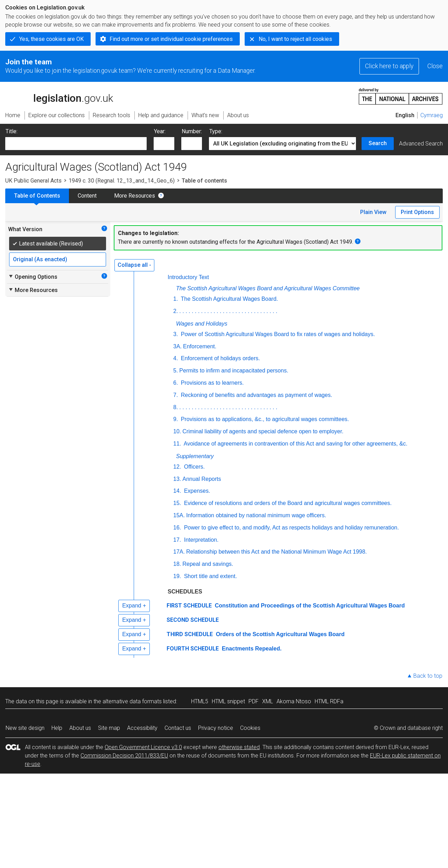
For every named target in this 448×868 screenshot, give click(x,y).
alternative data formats (132, 701)
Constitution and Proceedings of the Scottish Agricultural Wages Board (309, 606)
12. (177, 467)
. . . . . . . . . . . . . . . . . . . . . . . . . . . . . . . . (228, 311)
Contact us (178, 728)
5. (176, 371)
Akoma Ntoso (294, 701)
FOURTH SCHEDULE (193, 649)
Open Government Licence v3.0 (143, 747)
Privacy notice (216, 728)
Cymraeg (432, 115)
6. (176, 383)
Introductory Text (188, 277)
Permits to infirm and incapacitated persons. (234, 371)
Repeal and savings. (208, 564)
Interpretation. (200, 540)
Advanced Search (421, 144)
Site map (109, 728)
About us (80, 728)
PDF (254, 701)
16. (177, 528)
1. (176, 299)
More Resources (135, 196)
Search (378, 143)
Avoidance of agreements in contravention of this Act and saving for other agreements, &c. (295, 444)
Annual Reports (202, 479)
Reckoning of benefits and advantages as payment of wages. (256, 395)
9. (176, 419)
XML (268, 701)
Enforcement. (200, 346)
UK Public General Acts (33, 181)
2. (176, 311)
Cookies (250, 728)
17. (177, 540)
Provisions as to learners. (211, 383)
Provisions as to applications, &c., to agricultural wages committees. (264, 419)
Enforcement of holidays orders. (219, 358)
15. (177, 503)
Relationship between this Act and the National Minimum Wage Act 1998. (276, 552)
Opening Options (33, 277)
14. (177, 491)
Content (87, 196)
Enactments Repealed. (251, 649)
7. (176, 395)
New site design (25, 728)
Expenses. (196, 491)
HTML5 (200, 701)
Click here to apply (389, 66)
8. (176, 407)
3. (176, 334)
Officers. (194, 467)
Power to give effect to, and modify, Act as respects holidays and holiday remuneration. (290, 528)
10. (177, 431)
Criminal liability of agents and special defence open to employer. (263, 431)
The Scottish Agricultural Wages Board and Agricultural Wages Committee (268, 288)
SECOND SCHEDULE (193, 620)
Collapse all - (134, 265)
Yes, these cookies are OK (51, 39)
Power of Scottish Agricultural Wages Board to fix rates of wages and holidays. (277, 334)
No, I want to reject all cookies (295, 39)
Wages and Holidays (202, 324)
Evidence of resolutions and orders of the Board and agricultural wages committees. (287, 503)
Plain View (373, 212)
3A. (177, 346)
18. (177, 564)
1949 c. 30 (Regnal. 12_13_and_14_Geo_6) (122, 181)
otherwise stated (239, 747)
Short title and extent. (210, 576)
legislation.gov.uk (59, 96)
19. (177, 576)
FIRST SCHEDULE (189, 606)
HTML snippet (228, 701)
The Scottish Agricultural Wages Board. (229, 299)
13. (177, 479)
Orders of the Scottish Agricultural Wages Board (279, 634)
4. (176, 358)
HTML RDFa (329, 701)
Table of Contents (37, 196)
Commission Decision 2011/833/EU (124, 756)
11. (177, 444)
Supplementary (195, 456)
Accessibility (142, 728)
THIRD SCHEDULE (190, 634)
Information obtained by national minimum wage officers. (256, 515)
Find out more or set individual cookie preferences (171, 39)
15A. (179, 515)
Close (435, 66)
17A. (179, 552)
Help (57, 728)
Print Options (417, 212)
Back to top (428, 676)
